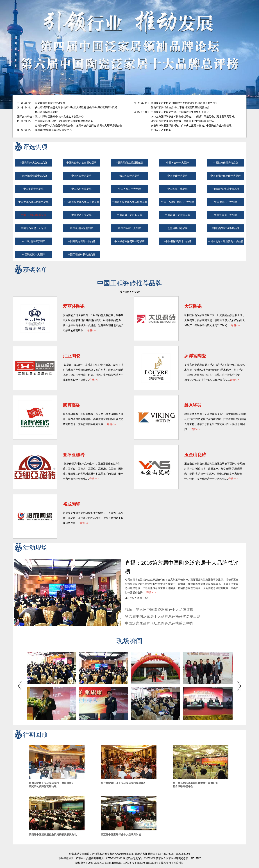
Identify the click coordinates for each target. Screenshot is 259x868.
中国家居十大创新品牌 (129, 215)
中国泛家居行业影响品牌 (226, 228)
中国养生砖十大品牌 (129, 228)
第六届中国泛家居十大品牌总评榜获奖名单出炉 (163, 616)
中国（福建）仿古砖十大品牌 (178, 202)
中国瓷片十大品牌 (33, 189)
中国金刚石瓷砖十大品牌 (178, 241)
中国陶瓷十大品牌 (81, 176)
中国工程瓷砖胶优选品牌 (81, 255)
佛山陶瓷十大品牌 (129, 176)
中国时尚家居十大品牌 (33, 228)
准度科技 (179, 863)
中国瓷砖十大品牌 (178, 176)
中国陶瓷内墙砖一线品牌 (81, 241)
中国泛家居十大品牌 (226, 215)
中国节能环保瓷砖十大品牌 (226, 176)
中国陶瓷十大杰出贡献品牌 (81, 163)
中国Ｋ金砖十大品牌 (178, 163)
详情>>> (92, 330)
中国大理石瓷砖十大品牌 (226, 189)
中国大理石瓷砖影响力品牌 (33, 202)
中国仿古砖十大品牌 (226, 202)
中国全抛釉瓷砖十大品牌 (33, 176)
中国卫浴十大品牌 (81, 215)
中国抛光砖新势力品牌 (226, 163)
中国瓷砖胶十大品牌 (33, 255)
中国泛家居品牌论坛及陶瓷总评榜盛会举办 (159, 623)
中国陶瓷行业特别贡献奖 (129, 163)
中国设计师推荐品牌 (33, 241)
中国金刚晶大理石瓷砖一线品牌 (226, 241)
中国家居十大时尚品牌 (178, 215)
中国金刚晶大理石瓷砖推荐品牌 (129, 202)
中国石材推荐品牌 (81, 189)
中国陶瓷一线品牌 (178, 189)
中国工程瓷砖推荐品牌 (33, 215)
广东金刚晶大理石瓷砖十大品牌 (81, 202)
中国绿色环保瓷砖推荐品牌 (129, 241)
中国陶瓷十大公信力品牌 (33, 163)
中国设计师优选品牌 (81, 228)
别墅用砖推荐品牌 (178, 228)
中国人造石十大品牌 (129, 189)
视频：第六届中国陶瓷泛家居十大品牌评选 (159, 610)
